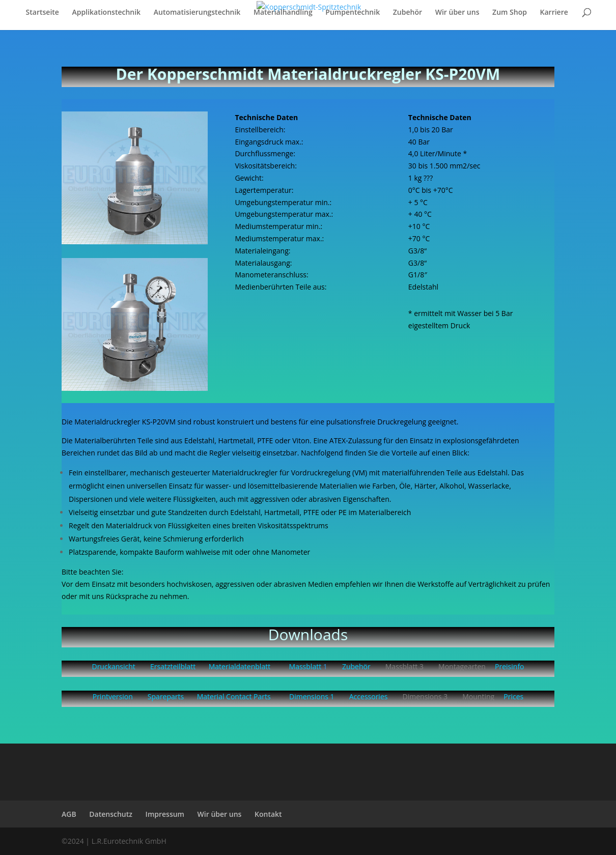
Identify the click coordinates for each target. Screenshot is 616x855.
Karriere (554, 13)
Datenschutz (111, 814)
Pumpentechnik (353, 13)
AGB (69, 814)
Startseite (43, 13)
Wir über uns (457, 13)
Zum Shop (510, 13)
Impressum (165, 814)
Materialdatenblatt (240, 666)
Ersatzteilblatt (173, 666)
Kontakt (268, 814)
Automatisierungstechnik (197, 13)
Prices (513, 696)
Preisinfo (509, 666)
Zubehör (408, 13)
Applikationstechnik (107, 13)
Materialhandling (283, 13)
